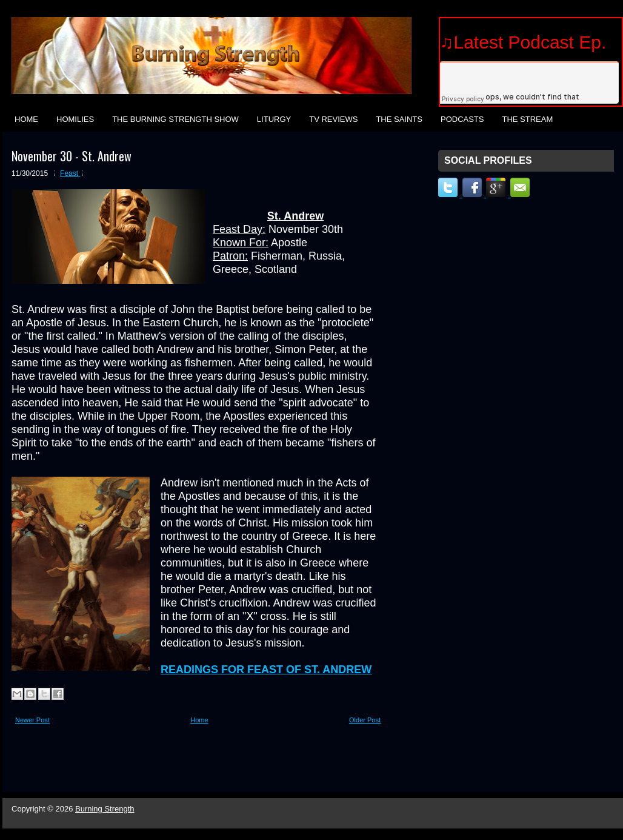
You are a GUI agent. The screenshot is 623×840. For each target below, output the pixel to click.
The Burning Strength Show (175, 119)
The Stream (527, 119)
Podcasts (462, 119)
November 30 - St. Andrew (72, 156)
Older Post (365, 720)
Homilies (75, 119)
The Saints (399, 119)
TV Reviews (333, 119)
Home (26, 119)
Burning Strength (105, 809)
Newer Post (32, 720)
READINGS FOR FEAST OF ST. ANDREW (266, 670)
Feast (70, 173)
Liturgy (274, 119)
